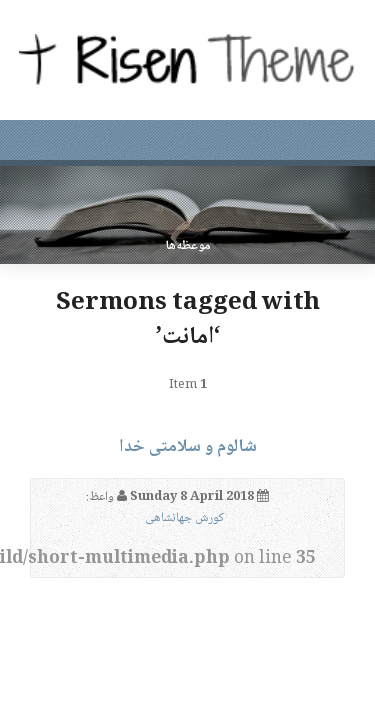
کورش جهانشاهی (184, 518)
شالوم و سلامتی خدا (188, 447)
